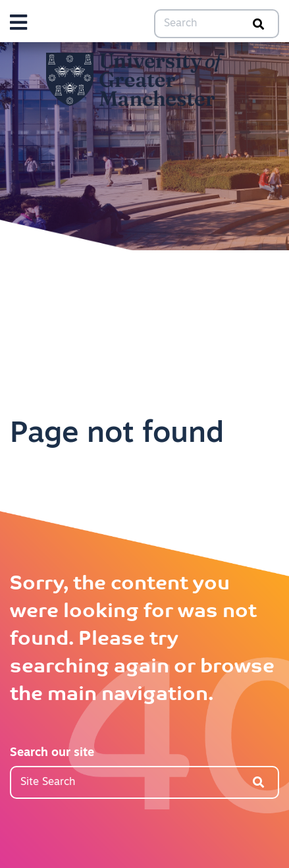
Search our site (52, 753)
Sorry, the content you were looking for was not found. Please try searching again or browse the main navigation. (142, 640)
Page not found (117, 434)
